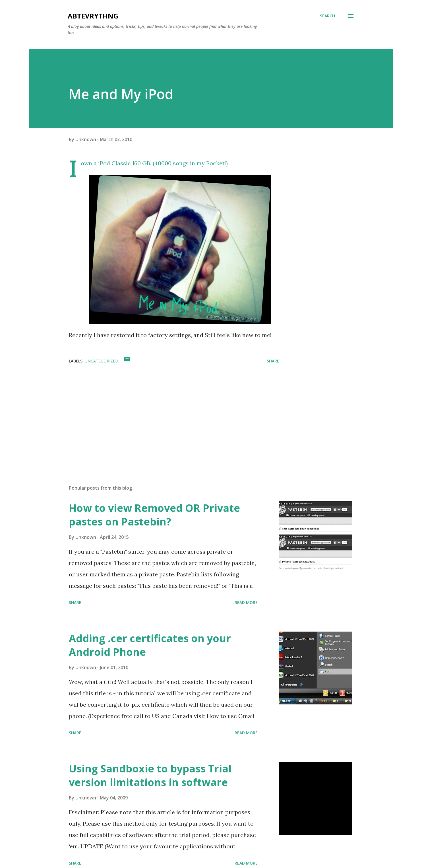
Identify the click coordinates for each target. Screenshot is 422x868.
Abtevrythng (93, 16)
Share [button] (273, 361)
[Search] (327, 16)
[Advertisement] (165, 414)
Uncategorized (102, 361)
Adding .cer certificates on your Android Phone (150, 645)
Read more (246, 602)
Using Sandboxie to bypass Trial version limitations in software (150, 775)
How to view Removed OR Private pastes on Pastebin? (154, 515)
